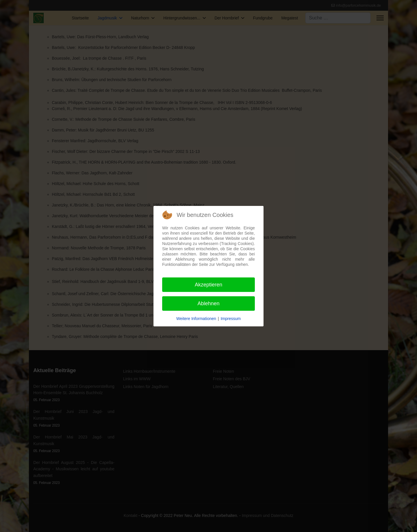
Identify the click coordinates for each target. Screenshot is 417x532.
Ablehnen (209, 304)
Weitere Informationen (196, 319)
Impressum (231, 319)
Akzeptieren (208, 285)
